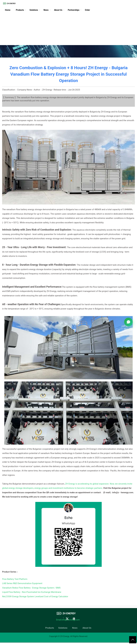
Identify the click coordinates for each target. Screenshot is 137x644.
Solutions (34, 10)
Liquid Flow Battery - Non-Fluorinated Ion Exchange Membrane (32, 592)
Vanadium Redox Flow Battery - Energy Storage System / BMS (31, 588)
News (46, 10)
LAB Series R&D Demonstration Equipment (22, 583)
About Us (58, 10)
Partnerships (74, 10)
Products (20, 10)
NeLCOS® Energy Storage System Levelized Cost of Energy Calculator (35, 596)
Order (87, 10)
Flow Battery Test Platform (15, 579)
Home (8, 10)
